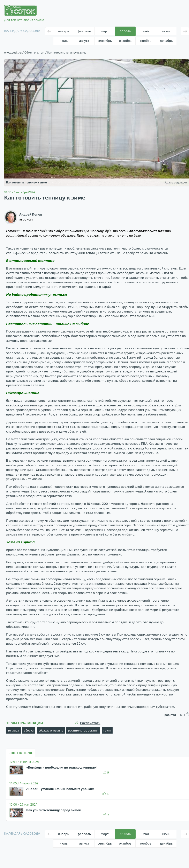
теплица (13, 730)
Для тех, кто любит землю (24, 13)
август (84, 40)
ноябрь (146, 40)
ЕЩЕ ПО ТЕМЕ (21, 753)
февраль (84, 31)
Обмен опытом (35, 52)
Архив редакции (176, 182)
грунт (107, 730)
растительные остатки (83, 730)
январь (63, 31)
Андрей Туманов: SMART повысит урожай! (60, 789)
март (105, 31)
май (146, 31)
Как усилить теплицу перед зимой (54, 810)
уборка (29, 730)
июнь (166, 31)
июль (64, 40)
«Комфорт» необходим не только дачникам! (62, 767)
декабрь (166, 40)
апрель (125, 31)
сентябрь (105, 40)
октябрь (125, 40)
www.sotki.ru (13, 52)
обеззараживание (51, 730)
